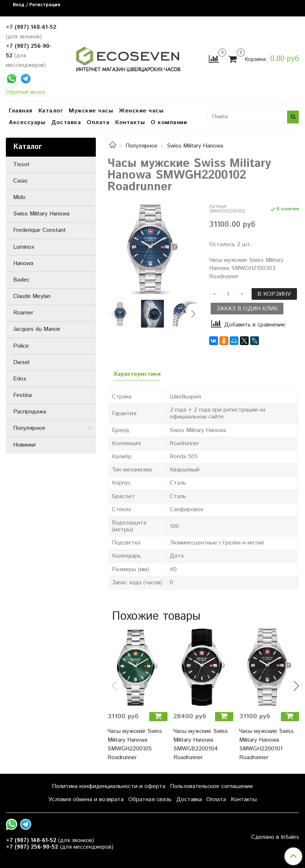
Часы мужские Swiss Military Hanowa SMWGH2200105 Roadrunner (135, 744)
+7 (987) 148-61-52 (31, 27)
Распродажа (30, 412)
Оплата (98, 123)
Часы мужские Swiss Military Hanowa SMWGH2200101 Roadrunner (266, 744)
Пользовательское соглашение (212, 786)
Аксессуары (27, 123)
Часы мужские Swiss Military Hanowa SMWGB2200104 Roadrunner (201, 744)
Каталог (51, 111)
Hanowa (23, 263)
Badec (21, 280)
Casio (20, 181)
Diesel (21, 362)
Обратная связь (150, 800)
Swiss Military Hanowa (195, 146)
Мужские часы (91, 111)
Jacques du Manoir (37, 329)
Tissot (21, 165)
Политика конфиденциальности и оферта (109, 786)
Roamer (23, 313)
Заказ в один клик (247, 309)
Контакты (130, 123)
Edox (20, 379)
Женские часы (141, 111)
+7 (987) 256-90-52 (32, 847)
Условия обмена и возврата (86, 800)
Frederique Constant (39, 230)
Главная (21, 111)
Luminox (24, 247)
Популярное (142, 146)
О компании (169, 123)
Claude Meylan (32, 296)
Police (21, 346)
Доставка (66, 123)
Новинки (24, 445)
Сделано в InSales (275, 837)
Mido (19, 197)
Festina (22, 395)
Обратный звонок (25, 93)
